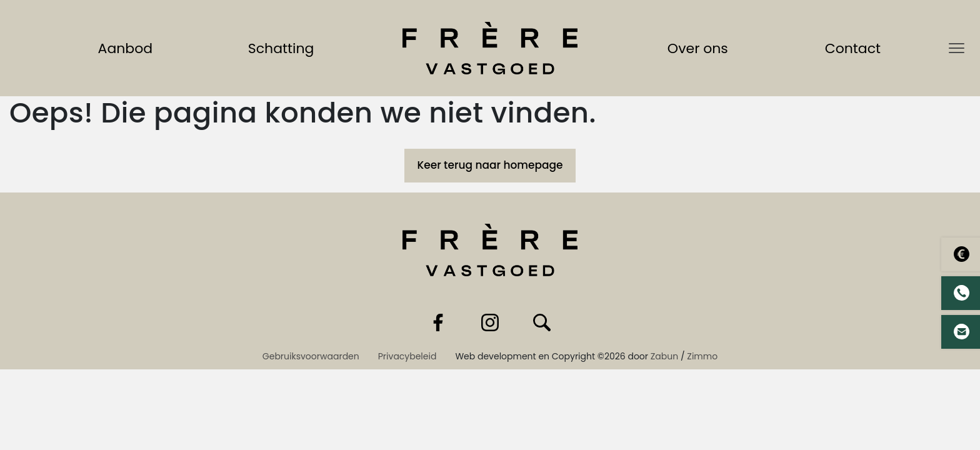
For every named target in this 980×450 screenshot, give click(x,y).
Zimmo (702, 356)
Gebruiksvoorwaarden (311, 356)
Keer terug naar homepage (490, 165)
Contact (855, 48)
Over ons (700, 48)
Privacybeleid (407, 356)
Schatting (284, 48)
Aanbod (128, 48)
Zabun (664, 356)
